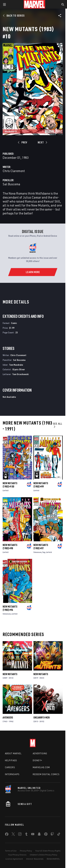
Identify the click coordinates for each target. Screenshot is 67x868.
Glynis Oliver (19, 369)
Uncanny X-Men (42, 717)
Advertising (40, 753)
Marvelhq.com (41, 767)
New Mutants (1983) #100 (10, 485)
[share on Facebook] (7, 835)
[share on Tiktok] (59, 835)
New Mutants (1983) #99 (41, 485)
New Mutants (10, 674)
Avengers (8, 717)
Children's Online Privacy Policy (44, 855)
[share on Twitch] (52, 835)
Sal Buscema (11, 184)
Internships (12, 774)
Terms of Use (11, 851)
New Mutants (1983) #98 (10, 547)
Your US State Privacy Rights (48, 851)
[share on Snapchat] (39, 835)
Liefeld (6, 490)
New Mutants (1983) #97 (41, 547)
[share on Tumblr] (26, 835)
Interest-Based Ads (35, 859)
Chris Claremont (14, 171)
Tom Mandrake (16, 365)
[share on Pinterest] (46, 835)
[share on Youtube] (33, 835)
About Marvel (13, 753)
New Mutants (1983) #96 (10, 608)
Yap (44, 552)
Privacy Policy (26, 851)
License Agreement (14, 859)
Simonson (37, 552)
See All (58, 425)
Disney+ (37, 760)
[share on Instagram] (20, 835)
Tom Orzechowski (21, 374)
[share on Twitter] (13, 835)
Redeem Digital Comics (46, 774)
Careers (10, 767)
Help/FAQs (11, 760)
